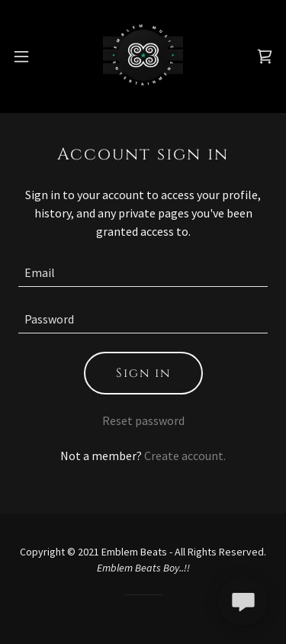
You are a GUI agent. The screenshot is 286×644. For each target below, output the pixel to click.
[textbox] (143, 273)
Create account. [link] (185, 456)
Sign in (143, 373)
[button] (21, 56)
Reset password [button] (143, 420)
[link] (143, 56)
